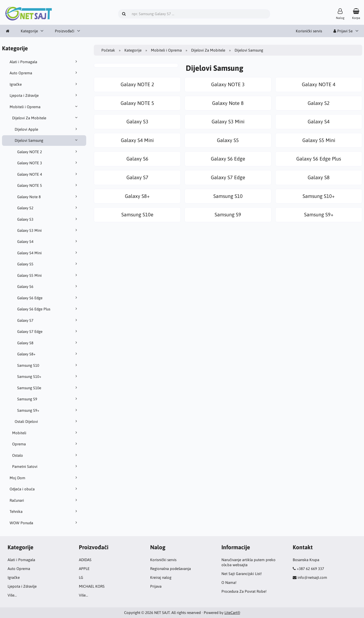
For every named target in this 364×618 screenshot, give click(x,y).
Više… (12, 595)
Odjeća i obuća (44, 489)
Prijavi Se (343, 31)
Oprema (45, 444)
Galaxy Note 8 (48, 197)
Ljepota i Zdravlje (44, 95)
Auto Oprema (44, 73)
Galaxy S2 (48, 208)
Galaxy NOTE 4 (48, 174)
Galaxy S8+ (48, 354)
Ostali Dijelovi (47, 421)
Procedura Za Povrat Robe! (244, 591)
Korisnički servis (309, 31)
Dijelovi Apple (47, 129)
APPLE (84, 569)
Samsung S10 (48, 365)
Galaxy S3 (48, 219)
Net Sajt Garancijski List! (242, 574)
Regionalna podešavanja (170, 569)
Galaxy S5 (48, 264)
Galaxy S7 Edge (48, 331)
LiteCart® (232, 613)
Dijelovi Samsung (47, 140)
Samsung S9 (48, 399)
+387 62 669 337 (310, 569)
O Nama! (229, 582)
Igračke (44, 84)
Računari (44, 500)
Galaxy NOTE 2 (48, 152)
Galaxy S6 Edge (48, 298)
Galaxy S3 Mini (48, 230)
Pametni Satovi (45, 466)
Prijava (156, 586)
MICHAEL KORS (92, 586)
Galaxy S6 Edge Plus (48, 309)
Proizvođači (65, 31)
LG (81, 577)
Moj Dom (44, 478)
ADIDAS (85, 560)
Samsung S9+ (48, 410)
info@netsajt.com (312, 577)
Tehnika (44, 511)
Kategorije (29, 31)
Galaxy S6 (48, 286)
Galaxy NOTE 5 (48, 185)
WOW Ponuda (44, 523)
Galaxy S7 (48, 320)
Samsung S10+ (48, 376)
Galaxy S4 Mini (48, 253)
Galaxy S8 (48, 343)
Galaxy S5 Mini (48, 275)
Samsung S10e (48, 388)
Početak (108, 50)
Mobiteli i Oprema (44, 107)
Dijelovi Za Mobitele (45, 118)
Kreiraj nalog (161, 577)
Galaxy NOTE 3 (48, 163)
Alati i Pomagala (44, 62)
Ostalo (45, 455)
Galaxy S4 (48, 241)
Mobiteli (45, 433)
